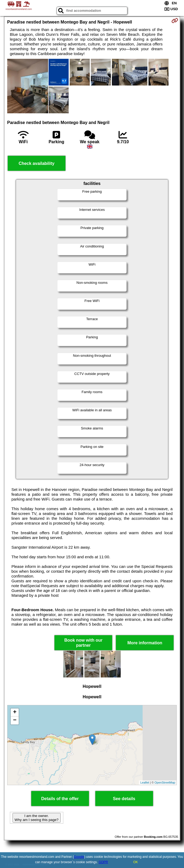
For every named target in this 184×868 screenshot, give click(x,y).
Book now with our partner (83, 643)
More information (145, 643)
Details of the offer (60, 799)
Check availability (37, 163)
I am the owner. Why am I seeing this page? (37, 818)
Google (79, 857)
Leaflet (145, 782)
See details (124, 799)
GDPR (103, 862)
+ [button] (15, 712)
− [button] (15, 720)
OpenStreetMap (165, 782)
